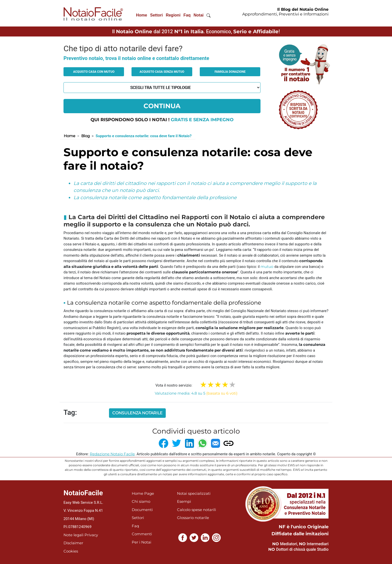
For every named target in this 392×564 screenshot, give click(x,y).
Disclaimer (73, 543)
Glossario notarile (193, 518)
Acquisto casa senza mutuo (162, 72)
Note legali (73, 535)
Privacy (91, 535)
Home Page (143, 493)
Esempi (184, 501)
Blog (85, 136)
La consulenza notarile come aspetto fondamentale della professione (155, 198)
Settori (156, 15)
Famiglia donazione (230, 72)
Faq (187, 15)
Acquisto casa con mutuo (94, 72)
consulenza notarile (137, 413)
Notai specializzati (194, 493)
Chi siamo (141, 501)
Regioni (173, 15)
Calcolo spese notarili (196, 510)
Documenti (142, 510)
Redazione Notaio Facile (112, 454)
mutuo (267, 267)
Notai (198, 15)
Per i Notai (141, 542)
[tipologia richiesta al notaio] (162, 88)
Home (141, 15)
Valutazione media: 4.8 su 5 (196, 393)
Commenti (142, 534)
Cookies (71, 551)
